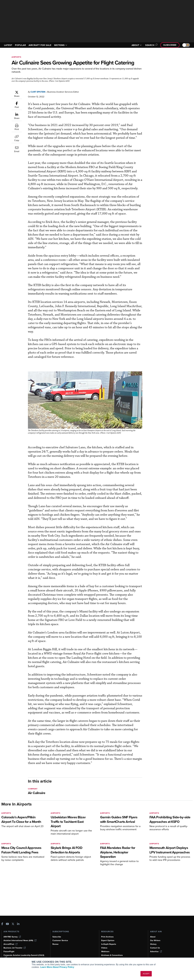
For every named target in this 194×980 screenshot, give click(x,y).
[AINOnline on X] (13, 924)
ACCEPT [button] (146, 974)
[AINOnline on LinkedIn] (18, 924)
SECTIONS (65, 45)
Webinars (106, 951)
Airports (17, 57)
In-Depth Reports (109, 944)
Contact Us (155, 948)
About (153, 937)
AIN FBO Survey (13, 937)
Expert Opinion (108, 940)
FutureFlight (9, 951)
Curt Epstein (39, 92)
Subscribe (169, 45)
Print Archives (108, 937)
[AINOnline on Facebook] (2, 924)
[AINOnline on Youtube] (7, 924)
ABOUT (135, 45)
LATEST (9, 45)
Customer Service (61, 940)
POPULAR (22, 45)
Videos (104, 948)
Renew (56, 944)
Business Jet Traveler (15, 948)
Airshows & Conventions (113, 955)
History (153, 944)
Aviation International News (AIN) (20, 940)
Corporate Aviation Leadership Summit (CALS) (25, 956)
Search (150, 45)
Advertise (156, 951)
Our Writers (155, 940)
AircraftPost (11, 944)
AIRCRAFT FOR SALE (43, 45)
